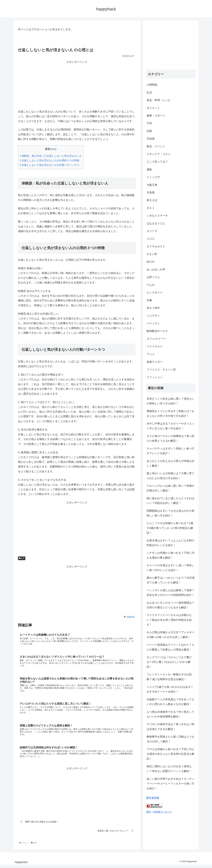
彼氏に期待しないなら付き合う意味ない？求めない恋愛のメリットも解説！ (169, 769)
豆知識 (151, 139)
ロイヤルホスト (156, 246)
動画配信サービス (157, 331)
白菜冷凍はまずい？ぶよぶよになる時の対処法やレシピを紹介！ (170, 543)
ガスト (151, 208)
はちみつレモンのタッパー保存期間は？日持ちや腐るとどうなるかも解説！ (170, 605)
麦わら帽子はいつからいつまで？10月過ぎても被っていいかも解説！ (171, 580)
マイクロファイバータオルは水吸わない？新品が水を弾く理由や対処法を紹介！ (169, 620)
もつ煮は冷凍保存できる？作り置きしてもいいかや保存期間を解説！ (170, 714)
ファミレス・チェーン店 (161, 370)
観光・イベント (156, 146)
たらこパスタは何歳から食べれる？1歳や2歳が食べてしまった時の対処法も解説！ (170, 528)
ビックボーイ (155, 293)
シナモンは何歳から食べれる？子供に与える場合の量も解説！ (170, 555)
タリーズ (152, 231)
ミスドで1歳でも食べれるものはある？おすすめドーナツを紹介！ (170, 689)
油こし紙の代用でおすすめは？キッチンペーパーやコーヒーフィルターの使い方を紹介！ (170, 784)
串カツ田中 (153, 308)
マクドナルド (155, 346)
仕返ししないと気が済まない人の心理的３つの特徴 (49, 160)
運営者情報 (153, 798)
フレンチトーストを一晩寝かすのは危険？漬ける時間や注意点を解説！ (169, 677)
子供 (149, 123)
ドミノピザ (153, 177)
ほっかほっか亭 (156, 270)
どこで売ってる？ (157, 162)
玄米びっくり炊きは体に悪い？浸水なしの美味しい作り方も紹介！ (170, 401)
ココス (151, 239)
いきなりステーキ (157, 216)
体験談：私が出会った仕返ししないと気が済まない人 (51, 156)
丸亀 (149, 300)
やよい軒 (152, 254)
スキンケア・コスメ (159, 154)
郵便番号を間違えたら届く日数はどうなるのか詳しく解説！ (170, 739)
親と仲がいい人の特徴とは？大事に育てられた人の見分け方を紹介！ (170, 476)
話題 (149, 131)
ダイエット (153, 108)
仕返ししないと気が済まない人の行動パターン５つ (49, 165)
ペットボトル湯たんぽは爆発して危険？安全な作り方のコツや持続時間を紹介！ (170, 593)
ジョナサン (153, 316)
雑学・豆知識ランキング (159, 812)
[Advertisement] (77, 85)
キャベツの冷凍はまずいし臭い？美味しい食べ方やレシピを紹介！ (170, 568)
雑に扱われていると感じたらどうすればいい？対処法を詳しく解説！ (170, 501)
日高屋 (151, 193)
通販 (149, 169)
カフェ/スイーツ (156, 339)
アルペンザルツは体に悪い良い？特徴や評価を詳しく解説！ (170, 488)
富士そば (152, 200)
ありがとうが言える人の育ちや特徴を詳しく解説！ (170, 463)
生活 (22, 558)
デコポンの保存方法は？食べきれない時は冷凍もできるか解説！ (170, 727)
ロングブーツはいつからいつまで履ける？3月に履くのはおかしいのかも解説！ (169, 662)
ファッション (155, 377)
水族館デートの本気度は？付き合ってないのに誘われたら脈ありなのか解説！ (170, 702)
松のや (151, 262)
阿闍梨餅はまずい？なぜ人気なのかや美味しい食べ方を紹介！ (170, 513)
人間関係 (152, 85)
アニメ (151, 354)
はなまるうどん (156, 223)
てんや (151, 285)
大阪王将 (152, 185)
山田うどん (153, 277)
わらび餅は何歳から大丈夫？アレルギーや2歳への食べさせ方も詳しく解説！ (170, 635)
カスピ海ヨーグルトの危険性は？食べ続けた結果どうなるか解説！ (170, 438)
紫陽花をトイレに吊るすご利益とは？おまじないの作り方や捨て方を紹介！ (170, 413)
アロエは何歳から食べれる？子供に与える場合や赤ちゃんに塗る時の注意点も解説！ (170, 754)
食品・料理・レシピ (159, 100)
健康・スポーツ (156, 116)
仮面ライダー (155, 362)
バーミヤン (153, 323)
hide (54, 149)
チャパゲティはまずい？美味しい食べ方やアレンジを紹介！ (170, 451)
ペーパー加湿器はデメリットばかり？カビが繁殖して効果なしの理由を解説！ (170, 647)
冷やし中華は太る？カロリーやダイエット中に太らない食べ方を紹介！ (170, 426)
